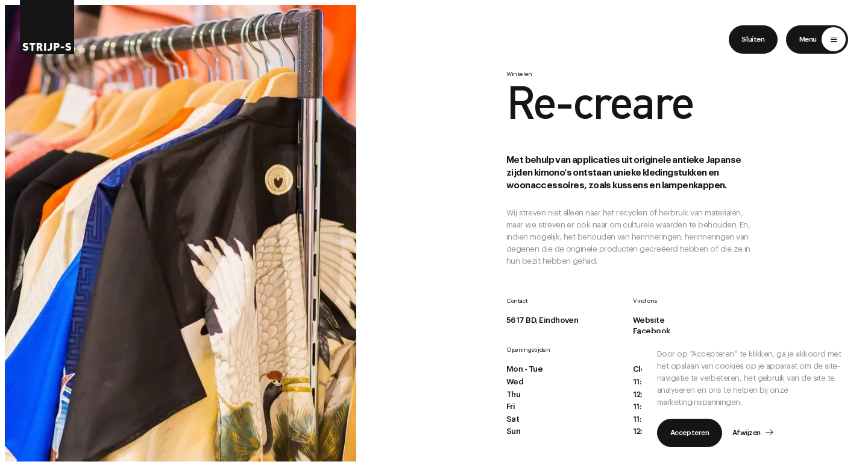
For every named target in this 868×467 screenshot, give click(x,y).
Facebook (652, 331)
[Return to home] (47, 27)
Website (649, 320)
